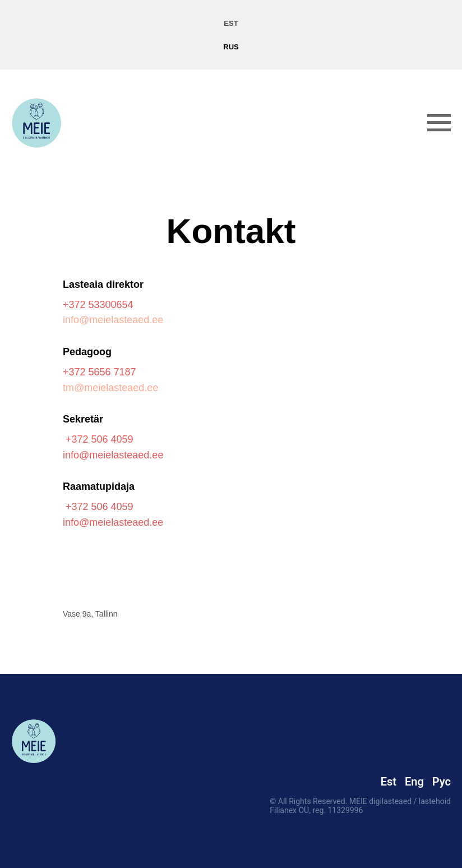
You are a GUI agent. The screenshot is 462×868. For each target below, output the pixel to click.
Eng (414, 782)
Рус (442, 782)
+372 (76, 305)
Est (389, 782)
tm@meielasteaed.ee (110, 388)
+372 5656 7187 (100, 372)
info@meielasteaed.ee (113, 320)
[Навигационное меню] (439, 123)
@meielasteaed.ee (121, 455)
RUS (231, 47)
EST (231, 23)
